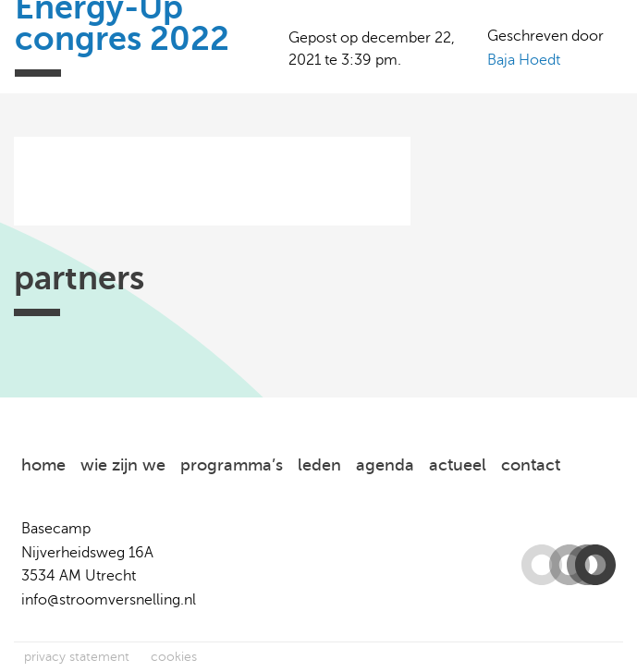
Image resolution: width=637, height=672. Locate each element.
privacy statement (77, 657)
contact (531, 465)
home (43, 465)
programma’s (232, 465)
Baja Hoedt (524, 60)
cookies (174, 657)
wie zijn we (123, 465)
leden (319, 465)
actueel (458, 465)
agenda (385, 465)
